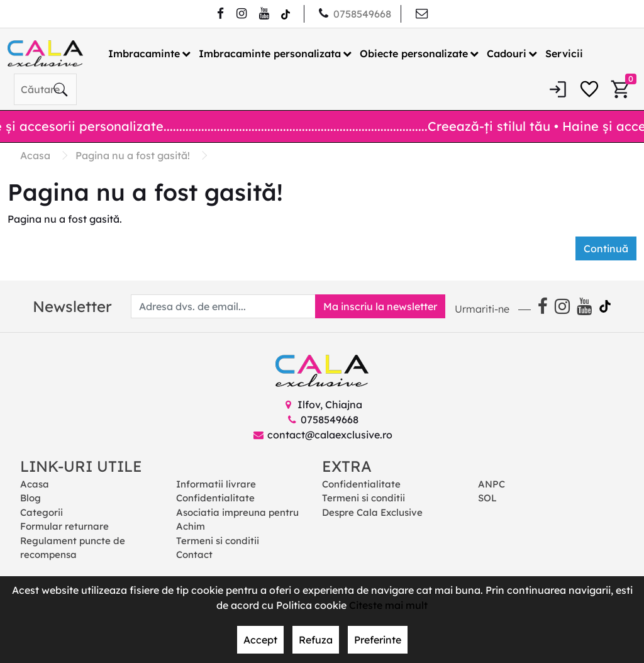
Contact (194, 554)
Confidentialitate (215, 498)
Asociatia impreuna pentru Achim (237, 520)
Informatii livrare (216, 484)
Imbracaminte (144, 53)
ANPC (491, 484)
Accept (260, 640)
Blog (31, 498)
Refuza (316, 640)
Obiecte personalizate (414, 53)
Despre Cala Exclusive (372, 512)
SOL (487, 498)
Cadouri (507, 53)
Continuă (606, 248)
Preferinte (378, 640)
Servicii (564, 53)
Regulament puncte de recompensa (73, 548)
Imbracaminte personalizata (270, 53)
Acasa (35, 484)
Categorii (42, 512)
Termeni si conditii (218, 541)
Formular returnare (64, 526)
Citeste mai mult (388, 605)
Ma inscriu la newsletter (380, 306)
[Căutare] (60, 89)
